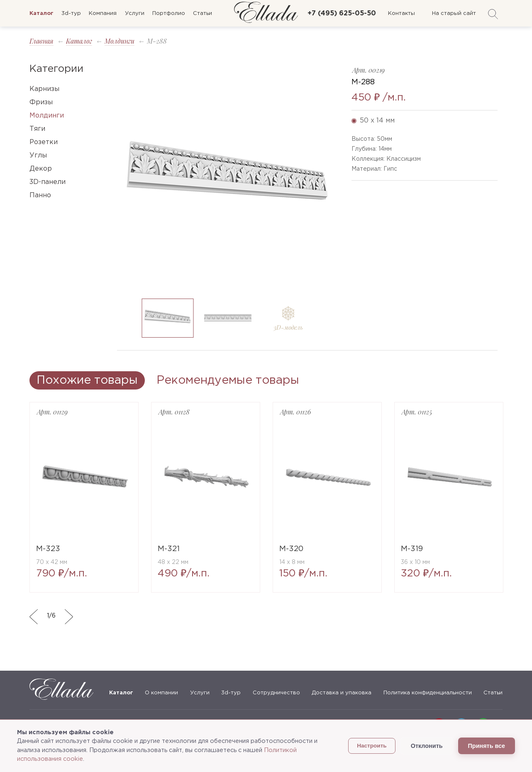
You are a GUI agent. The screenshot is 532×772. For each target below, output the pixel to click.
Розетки (44, 142)
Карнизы (44, 89)
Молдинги (120, 41)
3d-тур (71, 13)
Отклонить (427, 746)
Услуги (135, 13)
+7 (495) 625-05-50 (342, 13)
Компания (103, 13)
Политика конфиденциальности (428, 693)
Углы (38, 156)
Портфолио (169, 13)
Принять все (487, 746)
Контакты (401, 13)
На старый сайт (454, 13)
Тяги (37, 129)
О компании (161, 693)
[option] (228, 178)
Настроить (372, 746)
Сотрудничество (276, 693)
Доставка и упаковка (342, 693)
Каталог (79, 41)
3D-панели (48, 182)
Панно (40, 195)
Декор (41, 169)
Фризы (41, 102)
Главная (41, 41)
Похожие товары (87, 380)
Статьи (203, 13)
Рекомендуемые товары (228, 380)
